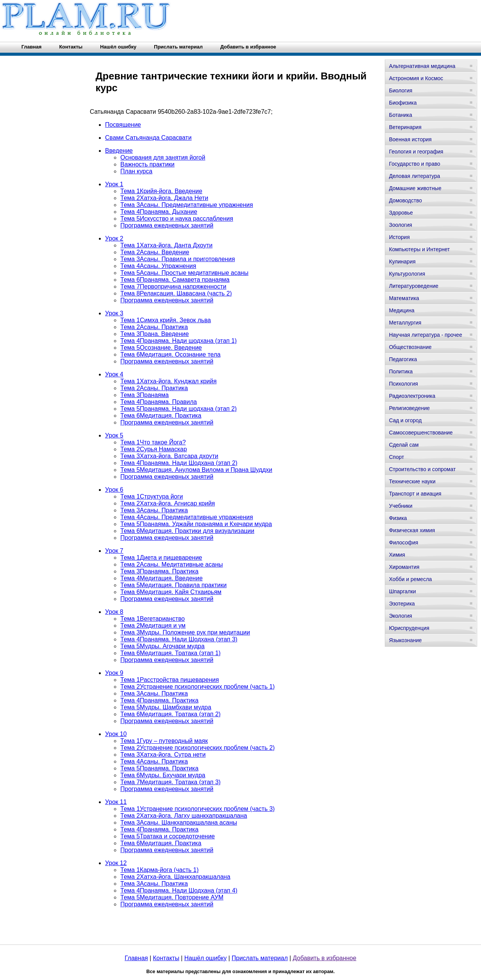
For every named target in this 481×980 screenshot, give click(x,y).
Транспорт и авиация (415, 494)
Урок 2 (114, 238)
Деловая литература (415, 176)
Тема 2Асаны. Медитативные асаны (171, 564)
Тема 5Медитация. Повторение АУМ (172, 897)
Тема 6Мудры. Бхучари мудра (163, 775)
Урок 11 (116, 802)
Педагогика (403, 359)
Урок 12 (116, 863)
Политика (401, 371)
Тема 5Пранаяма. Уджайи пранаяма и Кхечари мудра (196, 524)
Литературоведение (414, 286)
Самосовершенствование (421, 433)
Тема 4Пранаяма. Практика (159, 700)
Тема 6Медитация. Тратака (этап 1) (170, 653)
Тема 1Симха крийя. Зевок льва (165, 320)
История (399, 237)
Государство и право (415, 164)
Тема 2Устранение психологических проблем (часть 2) (197, 748)
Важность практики (147, 164)
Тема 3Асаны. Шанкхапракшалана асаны (179, 823)
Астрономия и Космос (416, 78)
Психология (404, 384)
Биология (401, 90)
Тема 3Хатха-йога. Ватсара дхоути (169, 456)
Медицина (402, 310)
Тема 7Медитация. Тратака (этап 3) (170, 782)
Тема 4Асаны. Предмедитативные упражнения (186, 517)
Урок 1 (114, 184)
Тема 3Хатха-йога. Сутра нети (163, 755)
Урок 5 (114, 435)
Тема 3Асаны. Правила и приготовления (178, 259)
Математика (404, 298)
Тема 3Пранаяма (144, 395)
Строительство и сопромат (422, 469)
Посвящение (123, 125)
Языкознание (405, 640)
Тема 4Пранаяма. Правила (158, 402)
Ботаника (400, 115)
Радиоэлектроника (412, 396)
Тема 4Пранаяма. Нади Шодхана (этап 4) (179, 890)
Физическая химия (412, 530)
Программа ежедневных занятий (167, 225)
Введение (119, 151)
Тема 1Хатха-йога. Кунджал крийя (168, 381)
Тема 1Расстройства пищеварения (169, 680)
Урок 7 (114, 551)
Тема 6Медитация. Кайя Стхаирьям (171, 592)
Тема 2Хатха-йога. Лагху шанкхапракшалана (184, 816)
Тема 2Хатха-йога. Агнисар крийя (168, 503)
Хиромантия (404, 567)
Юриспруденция (409, 628)
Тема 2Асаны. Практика (154, 327)
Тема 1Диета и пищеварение (161, 558)
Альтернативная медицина (422, 66)
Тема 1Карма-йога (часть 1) (159, 870)
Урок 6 (114, 490)
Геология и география (416, 152)
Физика (398, 518)
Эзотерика (402, 604)
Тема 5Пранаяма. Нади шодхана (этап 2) (178, 409)
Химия (397, 555)
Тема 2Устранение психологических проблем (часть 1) (197, 687)
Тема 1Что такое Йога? (153, 442)
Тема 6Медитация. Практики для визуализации (187, 531)
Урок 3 (114, 313)
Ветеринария (405, 127)
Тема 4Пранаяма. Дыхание (159, 212)
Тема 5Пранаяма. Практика (159, 768)
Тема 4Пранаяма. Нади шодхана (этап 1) (178, 341)
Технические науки (412, 481)
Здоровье (401, 213)
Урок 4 (114, 374)
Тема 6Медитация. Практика (161, 416)
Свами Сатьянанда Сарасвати (148, 138)
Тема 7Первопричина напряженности (173, 287)
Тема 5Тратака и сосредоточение (167, 836)
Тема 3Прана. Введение (154, 334)
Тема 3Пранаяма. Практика (159, 571)
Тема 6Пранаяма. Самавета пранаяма (175, 280)
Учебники (401, 506)
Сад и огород (405, 420)
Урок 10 (116, 734)
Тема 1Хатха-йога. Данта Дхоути (166, 245)
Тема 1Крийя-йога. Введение (161, 191)
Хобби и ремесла (410, 579)
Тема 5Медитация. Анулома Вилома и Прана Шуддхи (196, 470)
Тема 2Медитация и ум (153, 626)
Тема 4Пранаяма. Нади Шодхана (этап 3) (179, 639)
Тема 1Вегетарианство (153, 619)
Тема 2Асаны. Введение (155, 252)
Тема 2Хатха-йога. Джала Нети (164, 198)
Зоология (400, 225)
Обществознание (410, 347)
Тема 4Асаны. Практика (154, 761)
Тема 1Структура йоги (152, 496)
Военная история (410, 139)
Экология (400, 616)
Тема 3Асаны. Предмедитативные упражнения (186, 205)
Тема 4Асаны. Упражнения (158, 266)
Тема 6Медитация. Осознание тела (170, 354)
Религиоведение (409, 408)
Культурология (407, 274)
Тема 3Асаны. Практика (154, 510)
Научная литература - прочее (425, 335)
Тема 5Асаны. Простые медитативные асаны (184, 273)
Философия (404, 542)
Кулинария (402, 262)
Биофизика (403, 103)
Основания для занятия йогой (163, 157)
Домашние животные (415, 188)
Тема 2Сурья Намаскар (153, 449)
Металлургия (405, 323)
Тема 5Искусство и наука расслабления (177, 219)
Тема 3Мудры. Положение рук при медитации (185, 632)
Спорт (396, 457)
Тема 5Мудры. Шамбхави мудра (166, 707)
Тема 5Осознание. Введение (161, 348)
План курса (136, 171)
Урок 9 (114, 673)
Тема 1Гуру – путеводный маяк (164, 741)
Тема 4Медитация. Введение (161, 578)
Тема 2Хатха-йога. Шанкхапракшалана (175, 877)
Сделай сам (404, 445)
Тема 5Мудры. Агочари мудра (162, 646)
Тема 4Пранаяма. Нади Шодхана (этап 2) (179, 463)
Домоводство (405, 200)
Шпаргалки (403, 591)
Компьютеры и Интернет (419, 249)
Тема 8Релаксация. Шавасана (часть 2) (176, 293)
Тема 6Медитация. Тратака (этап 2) (170, 714)
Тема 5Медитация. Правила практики (173, 585)
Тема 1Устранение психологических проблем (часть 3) (197, 809)
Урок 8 (114, 612)
